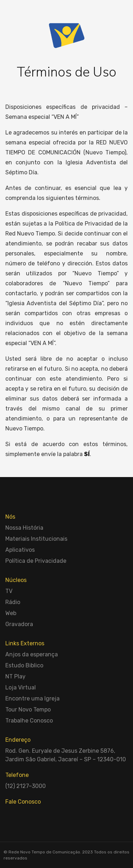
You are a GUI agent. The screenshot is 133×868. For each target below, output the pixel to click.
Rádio (13, 602)
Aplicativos (20, 550)
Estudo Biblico (24, 665)
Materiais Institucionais (36, 539)
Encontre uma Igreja (32, 698)
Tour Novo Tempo (28, 710)
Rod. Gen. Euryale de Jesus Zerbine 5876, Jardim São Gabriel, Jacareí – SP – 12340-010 (66, 755)
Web (11, 613)
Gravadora (19, 624)
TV (9, 591)
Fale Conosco (23, 802)
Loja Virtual (21, 687)
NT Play (15, 676)
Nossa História (24, 528)
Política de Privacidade (36, 561)
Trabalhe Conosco (29, 721)
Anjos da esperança (32, 654)
